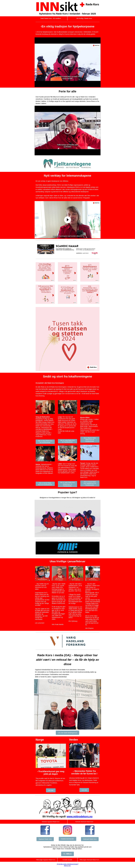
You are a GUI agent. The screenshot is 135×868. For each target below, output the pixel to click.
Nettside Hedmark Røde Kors (84, 822)
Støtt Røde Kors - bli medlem (51, 18)
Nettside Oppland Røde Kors (51, 822)
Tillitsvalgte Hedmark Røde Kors (89, 860)
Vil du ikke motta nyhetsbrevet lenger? (68, 864)
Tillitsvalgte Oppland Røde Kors (46, 860)
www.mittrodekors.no (80, 816)
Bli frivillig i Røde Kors (84, 18)
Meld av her (67, 866)
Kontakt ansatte (67, 860)
